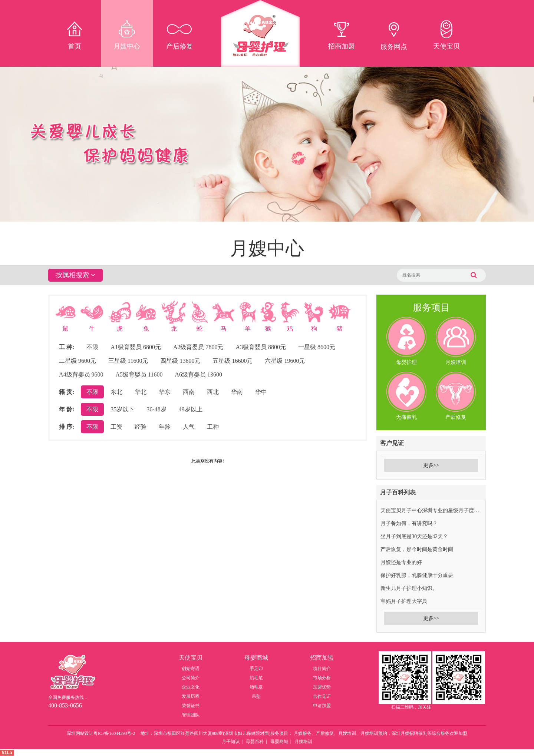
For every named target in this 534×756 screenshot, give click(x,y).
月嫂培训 (303, 742)
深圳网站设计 (80, 733)
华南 (237, 392)
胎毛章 (256, 687)
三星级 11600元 (128, 361)
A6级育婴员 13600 (199, 374)
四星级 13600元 (180, 361)
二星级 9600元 (78, 361)
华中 (261, 392)
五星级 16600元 (233, 361)
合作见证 (322, 696)
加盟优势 (322, 687)
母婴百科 (255, 742)
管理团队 (191, 715)
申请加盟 (322, 706)
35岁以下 (122, 409)
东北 (116, 392)
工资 (116, 427)
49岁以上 (191, 409)
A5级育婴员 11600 (139, 374)
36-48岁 (156, 409)
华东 (165, 392)
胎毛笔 (256, 678)
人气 (189, 427)
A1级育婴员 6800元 (136, 347)
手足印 (256, 669)
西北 (213, 392)
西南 (189, 392)
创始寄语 (191, 669)
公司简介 (191, 678)
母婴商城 (279, 742)
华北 (141, 392)
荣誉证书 (191, 706)
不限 (92, 347)
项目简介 (322, 669)
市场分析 (322, 678)
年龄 (165, 427)
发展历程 (191, 696)
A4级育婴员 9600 (81, 374)
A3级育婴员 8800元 (261, 347)
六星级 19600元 (285, 361)
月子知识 (231, 742)
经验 (141, 427)
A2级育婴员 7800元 (198, 347)
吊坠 (256, 696)
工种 (213, 427)
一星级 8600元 (317, 347)
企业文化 (191, 687)
